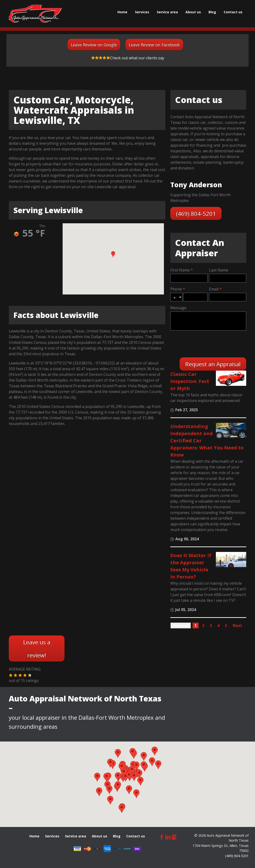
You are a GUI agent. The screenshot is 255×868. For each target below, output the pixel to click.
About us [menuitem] (193, 12)
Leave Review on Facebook (154, 45)
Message (178, 308)
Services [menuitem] (142, 12)
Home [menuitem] (122, 12)
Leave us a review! (37, 649)
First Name (180, 270)
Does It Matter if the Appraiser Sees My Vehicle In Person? (191, 566)
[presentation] (207, 343)
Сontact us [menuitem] (233, 12)
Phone (176, 289)
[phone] (195, 297)
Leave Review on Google (94, 45)
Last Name (219, 270)
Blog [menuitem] (212, 12)
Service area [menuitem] (167, 12)
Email (214, 289)
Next (237, 625)
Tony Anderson (196, 185)
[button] (113, 255)
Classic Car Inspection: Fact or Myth (190, 381)
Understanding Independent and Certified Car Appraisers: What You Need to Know (207, 441)
